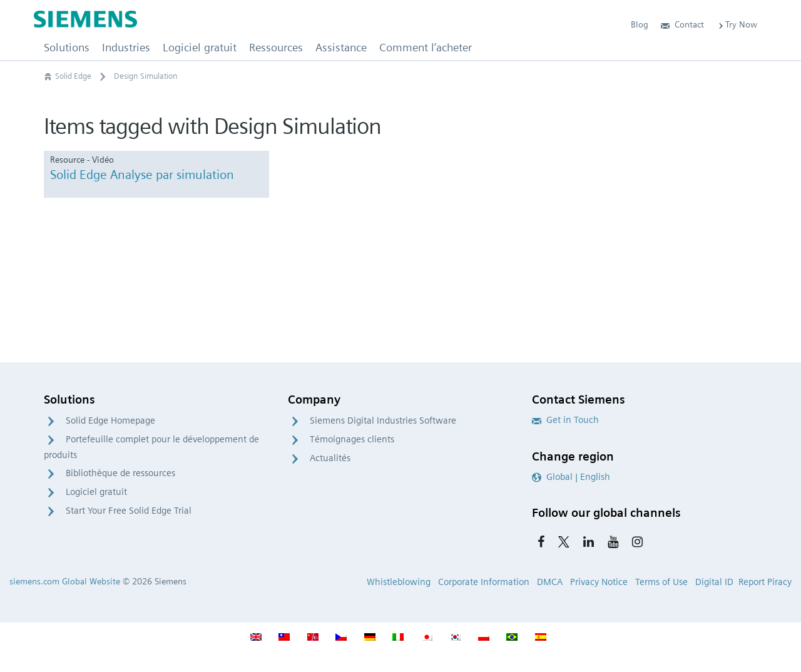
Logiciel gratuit (96, 492)
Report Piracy (765, 582)
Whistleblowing (399, 582)
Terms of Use (661, 582)
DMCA (550, 582)
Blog (640, 24)
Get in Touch (565, 420)
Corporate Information (484, 582)
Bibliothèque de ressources (120, 473)
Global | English (571, 477)
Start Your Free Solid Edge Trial (129, 511)
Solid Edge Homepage (110, 420)
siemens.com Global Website (65, 581)
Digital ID (714, 582)
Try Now (737, 24)
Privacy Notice (599, 582)
